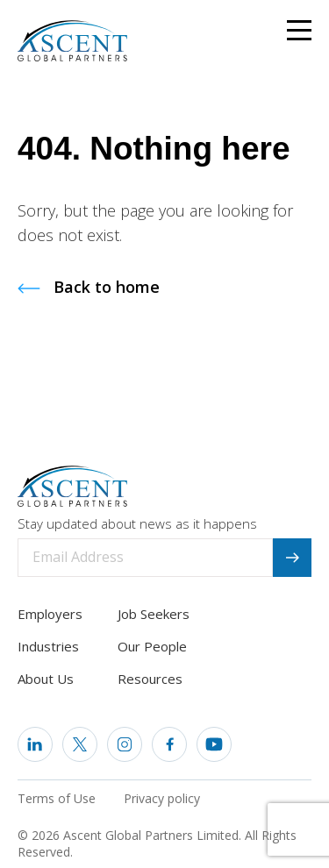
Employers (50, 614)
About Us (46, 679)
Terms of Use (57, 798)
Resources (150, 679)
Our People (152, 646)
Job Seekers (154, 614)
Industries (48, 646)
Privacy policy (162, 798)
